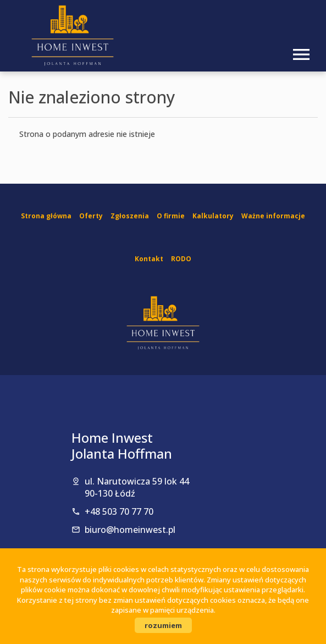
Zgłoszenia (130, 216)
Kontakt (149, 259)
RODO (181, 259)
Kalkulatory (213, 216)
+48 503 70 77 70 (119, 511)
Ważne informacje (273, 216)
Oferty (91, 216)
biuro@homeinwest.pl (130, 530)
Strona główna (46, 216)
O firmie (171, 216)
